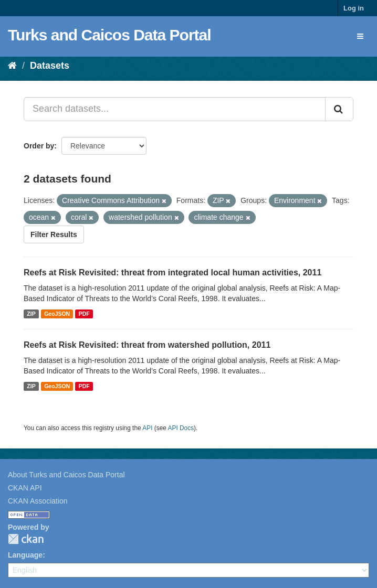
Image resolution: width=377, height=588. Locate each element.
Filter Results (54, 234)
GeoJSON (57, 314)
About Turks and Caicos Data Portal (66, 475)
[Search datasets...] (175, 109)
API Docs (181, 428)
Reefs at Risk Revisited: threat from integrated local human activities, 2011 (172, 272)
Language (25, 555)
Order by (39, 146)
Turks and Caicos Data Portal (109, 35)
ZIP (31, 314)
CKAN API (25, 488)
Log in (354, 8)
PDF (84, 314)
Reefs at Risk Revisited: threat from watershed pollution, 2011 (147, 345)
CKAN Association (38, 501)
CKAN (26, 539)
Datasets (50, 66)
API (147, 428)
